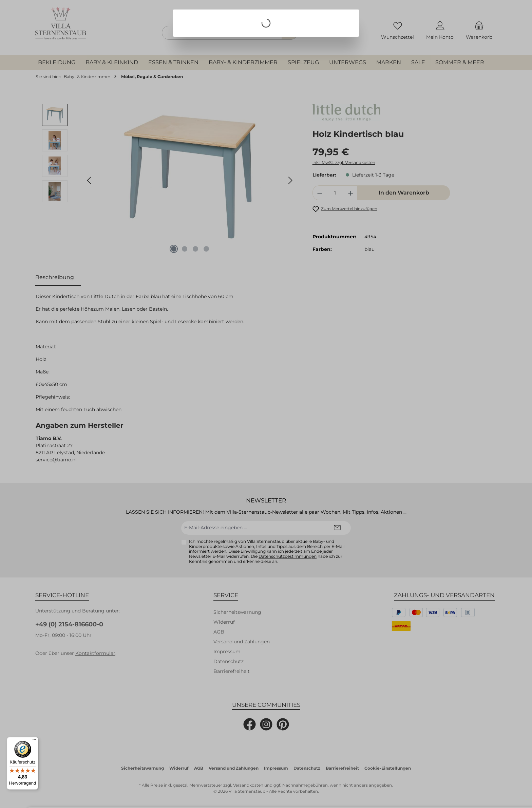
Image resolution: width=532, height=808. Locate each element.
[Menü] (34, 741)
